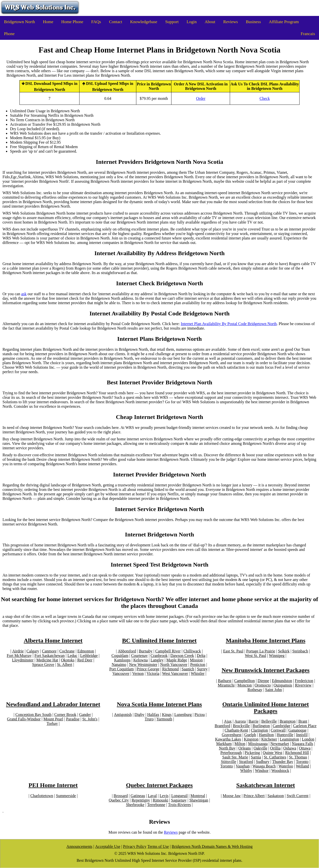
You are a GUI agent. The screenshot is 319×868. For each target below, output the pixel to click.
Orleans (245, 748)
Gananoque (297, 730)
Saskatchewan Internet (266, 785)
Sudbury (263, 762)
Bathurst (225, 681)
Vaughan (243, 766)
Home (48, 22)
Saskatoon (276, 796)
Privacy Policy (135, 846)
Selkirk (284, 651)
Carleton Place (305, 726)
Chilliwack (192, 651)
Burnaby (146, 651)
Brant (303, 721)
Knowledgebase (144, 22)
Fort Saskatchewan (49, 656)
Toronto (302, 762)
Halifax (153, 715)
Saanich (188, 669)
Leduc (73, 656)
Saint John (274, 690)
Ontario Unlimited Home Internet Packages (266, 708)
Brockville (241, 726)
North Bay (227, 748)
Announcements (80, 846)
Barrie (253, 721)
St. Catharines (275, 757)
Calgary (33, 651)
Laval (152, 796)
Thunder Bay (283, 762)
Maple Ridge (177, 660)
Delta (201, 656)
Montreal (198, 796)
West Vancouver (175, 673)
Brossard (121, 796)
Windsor (262, 771)
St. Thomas (298, 757)
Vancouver (121, 673)
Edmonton (86, 651)
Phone (9, 34)
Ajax (228, 721)
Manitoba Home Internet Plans (266, 640)
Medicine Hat (47, 660)
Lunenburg (183, 715)
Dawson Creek (182, 656)
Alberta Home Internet (53, 640)
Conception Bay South (34, 715)
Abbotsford (127, 651)
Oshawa (290, 748)
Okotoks (68, 660)
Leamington (289, 739)
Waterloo (286, 766)
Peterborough (231, 753)
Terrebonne (156, 805)
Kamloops (122, 660)
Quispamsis (283, 685)
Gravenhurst (232, 735)
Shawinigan (199, 800)
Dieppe (263, 681)
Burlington (261, 726)
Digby (140, 715)
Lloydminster (23, 660)
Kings (167, 715)
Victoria (153, 673)
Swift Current (298, 796)
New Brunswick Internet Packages (266, 670)
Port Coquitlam (121, 669)
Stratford (246, 762)
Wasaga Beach (264, 766)
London (308, 739)
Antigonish (123, 715)
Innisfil (302, 735)
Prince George (148, 669)
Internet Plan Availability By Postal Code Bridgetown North (229, 324)
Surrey (202, 669)
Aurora (240, 721)
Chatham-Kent (236, 730)
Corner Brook (65, 715)
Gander (85, 715)
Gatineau (138, 796)
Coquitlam (120, 656)
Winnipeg (277, 656)
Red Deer (85, 660)
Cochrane (67, 651)
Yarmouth (164, 719)
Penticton (198, 665)
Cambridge (281, 726)
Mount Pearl (53, 719)
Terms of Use (158, 846)
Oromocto (263, 685)
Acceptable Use (108, 846)
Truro (149, 719)
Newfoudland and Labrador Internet (53, 704)
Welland (302, 766)
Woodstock (280, 771)
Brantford (222, 726)
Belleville (269, 721)
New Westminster (143, 665)
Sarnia (256, 757)
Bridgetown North (19, 22)
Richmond (171, 669)
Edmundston (282, 681)
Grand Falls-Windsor (24, 719)
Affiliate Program (284, 22)
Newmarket (280, 744)
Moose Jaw (232, 796)
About (210, 22)
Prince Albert (254, 796)
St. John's (90, 719)
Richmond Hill (297, 753)
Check (265, 98)
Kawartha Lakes (228, 739)
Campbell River (168, 651)
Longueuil (179, 796)
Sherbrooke (135, 805)
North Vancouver (174, 665)
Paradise (73, 719)
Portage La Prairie (261, 651)
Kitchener (269, 739)
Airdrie (18, 651)
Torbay (52, 723)
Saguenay (179, 800)
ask (24, 294)
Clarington (259, 730)
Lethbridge (89, 656)
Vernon (138, 673)
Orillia (275, 748)
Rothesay (255, 690)
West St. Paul (255, 656)
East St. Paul (233, 651)
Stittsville (228, 762)
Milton (240, 744)
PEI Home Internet (53, 785)
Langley (157, 660)
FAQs (96, 22)
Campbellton (245, 681)
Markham (224, 744)
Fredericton (304, 681)
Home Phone (72, 22)
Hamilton (266, 735)
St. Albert (65, 665)
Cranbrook (159, 656)
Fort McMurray (19, 656)
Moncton (245, 685)
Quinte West (273, 753)
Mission (196, 660)
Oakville (261, 748)
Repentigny (141, 800)
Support (172, 22)
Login (192, 22)
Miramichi (226, 685)
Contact (116, 22)
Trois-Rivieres (179, 805)
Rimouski (160, 800)
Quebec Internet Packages (159, 785)
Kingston (251, 739)
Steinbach (300, 651)
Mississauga (258, 744)
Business (253, 22)
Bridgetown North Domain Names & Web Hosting (212, 846)
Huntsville (285, 735)
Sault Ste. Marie (235, 757)
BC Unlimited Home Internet (159, 640)
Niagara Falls (303, 744)
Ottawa (305, 748)
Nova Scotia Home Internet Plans (159, 704)
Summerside (66, 796)
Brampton (288, 721)
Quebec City (119, 800)
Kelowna (141, 660)
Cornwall (278, 730)
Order (201, 98)
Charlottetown (42, 796)
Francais (308, 34)
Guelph (250, 735)
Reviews (231, 22)
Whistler (198, 673)
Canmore (49, 651)
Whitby (246, 771)
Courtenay (139, 656)
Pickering (252, 753)
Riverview (303, 685)
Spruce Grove (43, 665)
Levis (164, 796)
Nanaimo (119, 665)
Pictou (200, 715)
